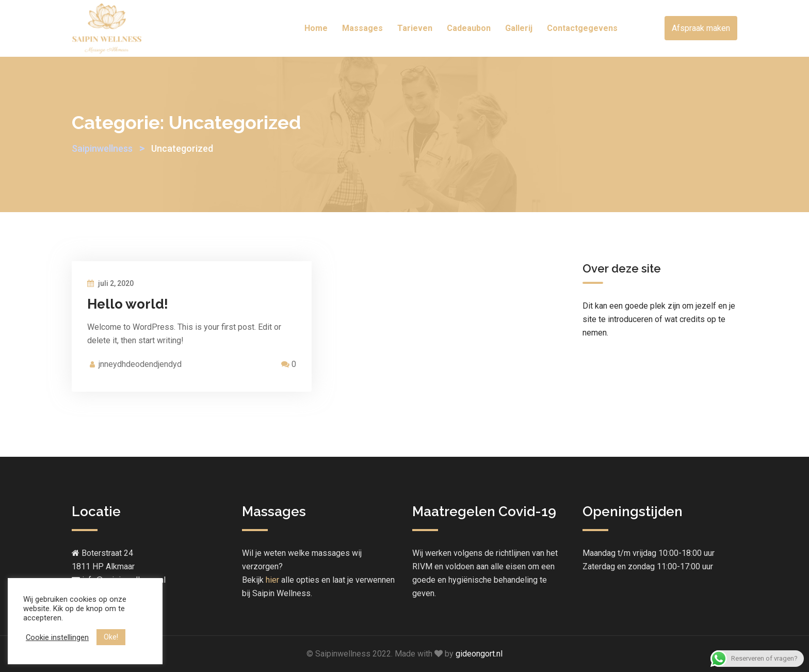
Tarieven (415, 28)
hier (272, 580)
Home (316, 28)
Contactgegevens (582, 28)
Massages (362, 28)
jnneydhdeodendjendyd (140, 364)
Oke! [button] (111, 637)
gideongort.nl (479, 654)
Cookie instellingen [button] (57, 637)
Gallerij (519, 28)
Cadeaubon (469, 28)
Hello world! (128, 304)
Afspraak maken (701, 28)
